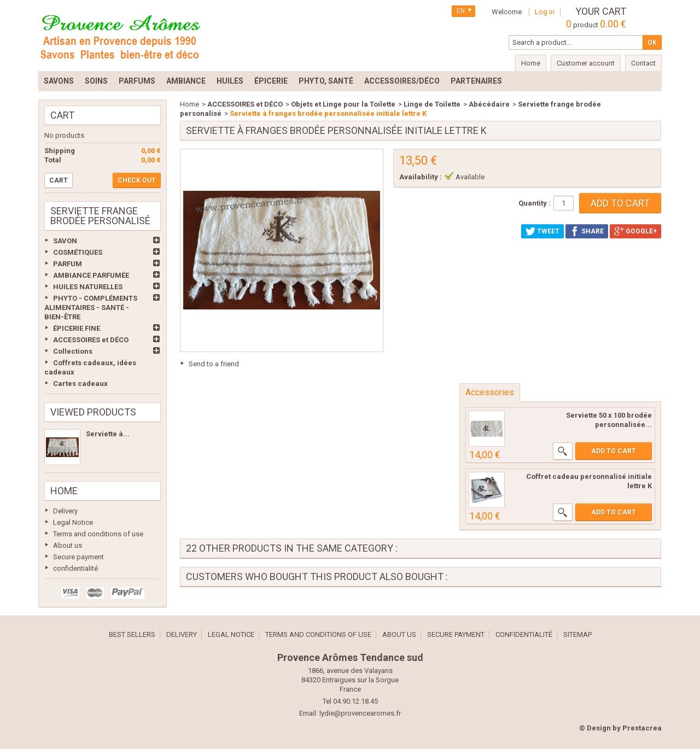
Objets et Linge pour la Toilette (343, 104)
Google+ (635, 231)
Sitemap (577, 634)
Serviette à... (108, 434)
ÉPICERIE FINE (77, 328)
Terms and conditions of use (98, 534)
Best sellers (132, 634)
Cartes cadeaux (80, 384)
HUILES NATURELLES (88, 287)
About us (68, 545)
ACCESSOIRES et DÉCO (91, 340)
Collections (73, 351)
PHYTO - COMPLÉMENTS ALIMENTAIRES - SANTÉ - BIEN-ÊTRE (91, 308)
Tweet (542, 231)
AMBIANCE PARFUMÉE (91, 275)
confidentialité (75, 568)
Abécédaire (489, 104)
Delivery (65, 511)
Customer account (586, 63)
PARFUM (68, 264)
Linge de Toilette (432, 104)
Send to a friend (214, 364)
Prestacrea (642, 728)
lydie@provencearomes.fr (360, 713)
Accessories (490, 392)
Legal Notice (73, 522)
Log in (545, 12)
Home (64, 491)
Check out (137, 180)
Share (587, 231)
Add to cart (614, 451)
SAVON (65, 241)
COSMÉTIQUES (78, 252)
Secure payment (78, 557)
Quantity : (535, 203)
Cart (62, 115)
